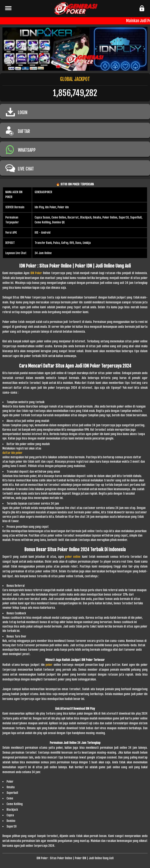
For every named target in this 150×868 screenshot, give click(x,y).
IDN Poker (36, 273)
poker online (73, 557)
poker (49, 665)
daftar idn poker (12, 453)
